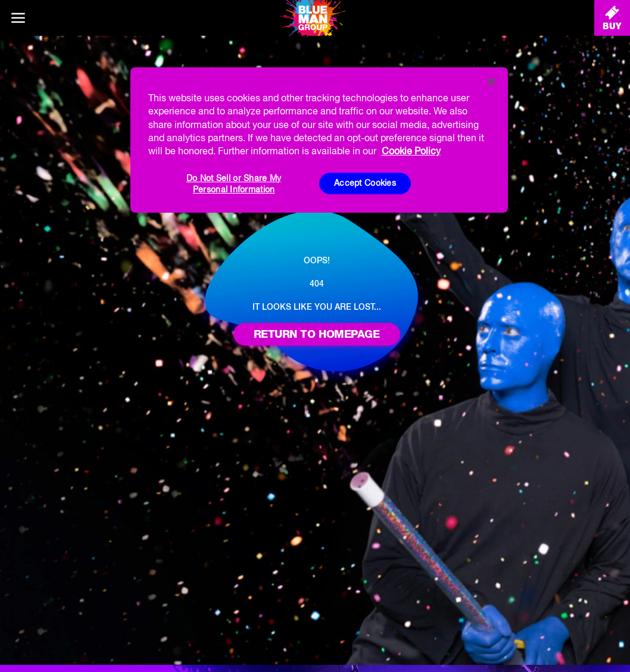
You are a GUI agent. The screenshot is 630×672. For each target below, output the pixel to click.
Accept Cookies (365, 183)
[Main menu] (18, 18)
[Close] (491, 82)
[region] (319, 140)
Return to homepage (317, 334)
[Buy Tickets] (612, 18)
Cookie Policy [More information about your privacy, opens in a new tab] (411, 151)
